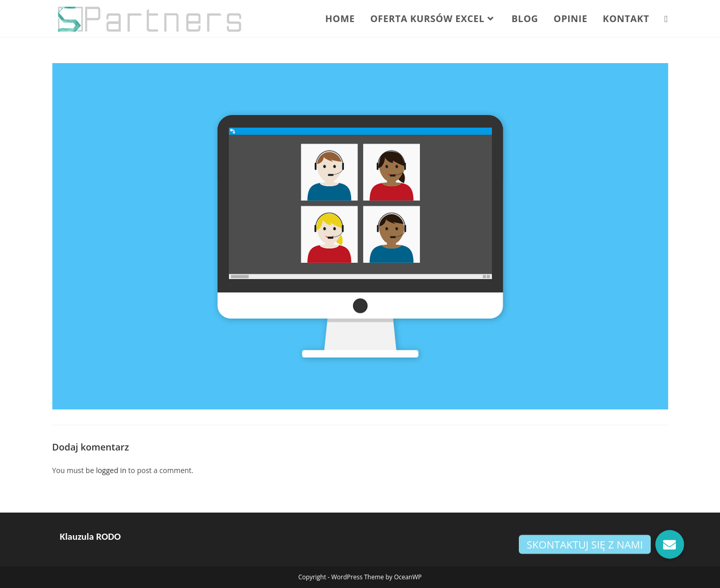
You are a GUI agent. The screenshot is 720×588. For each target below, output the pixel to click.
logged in (111, 470)
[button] (670, 544)
